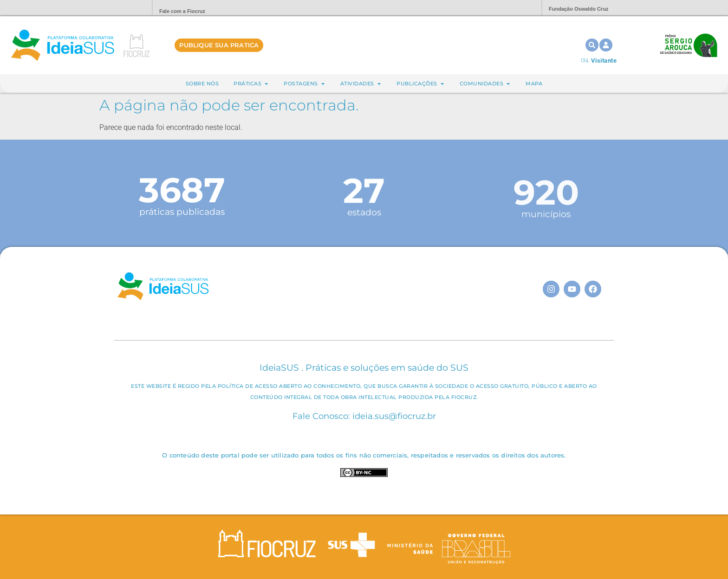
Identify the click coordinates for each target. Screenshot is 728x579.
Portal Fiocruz (123, 8)
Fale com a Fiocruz (182, 11)
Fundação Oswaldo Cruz (578, 9)
